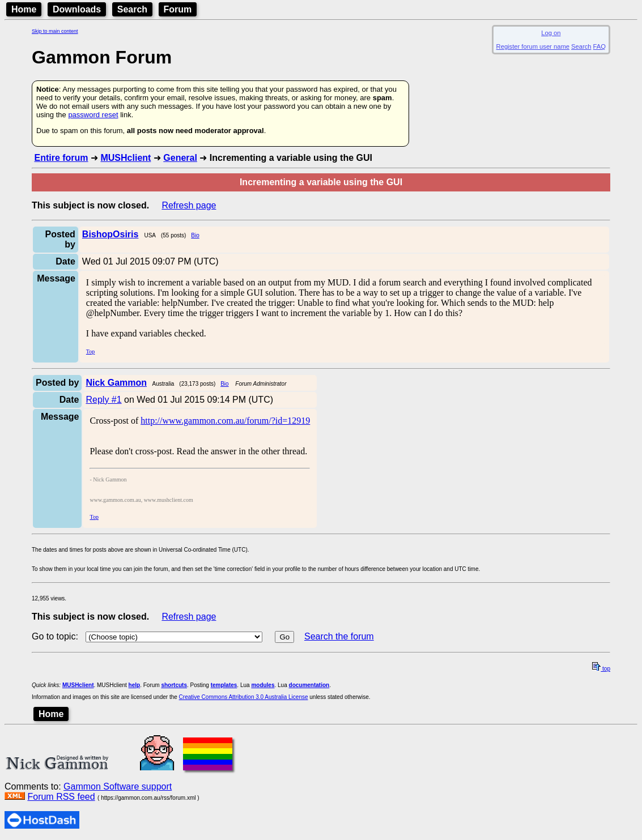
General (180, 158)
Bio (195, 235)
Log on (551, 33)
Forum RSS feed (61, 797)
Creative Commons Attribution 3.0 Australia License (244, 697)
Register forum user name (533, 46)
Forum (178, 9)
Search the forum (339, 636)
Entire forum (61, 158)
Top (90, 351)
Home (24, 9)
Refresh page (189, 205)
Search (132, 9)
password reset (93, 115)
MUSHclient (126, 158)
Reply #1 (103, 400)
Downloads (77, 9)
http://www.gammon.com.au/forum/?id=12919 (225, 421)
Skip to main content (55, 31)
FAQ (600, 46)
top (601, 669)
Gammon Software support (118, 786)
